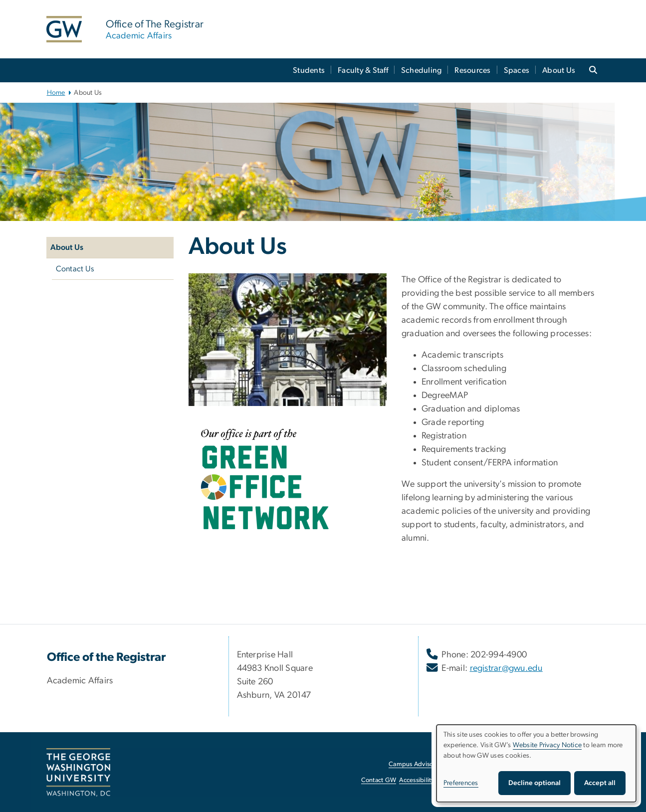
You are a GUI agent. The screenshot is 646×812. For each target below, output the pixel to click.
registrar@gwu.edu (506, 668)
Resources (472, 70)
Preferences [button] (461, 783)
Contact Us (75, 269)
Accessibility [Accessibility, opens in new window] (417, 780)
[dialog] (536, 763)
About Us (559, 70)
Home (56, 93)
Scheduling (422, 70)
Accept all (600, 783)
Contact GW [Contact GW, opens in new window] (379, 780)
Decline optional (535, 783)
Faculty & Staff (363, 70)
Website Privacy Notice (547, 745)
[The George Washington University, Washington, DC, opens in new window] (78, 773)
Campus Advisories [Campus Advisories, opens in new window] (416, 764)
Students (309, 70)
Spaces (517, 70)
